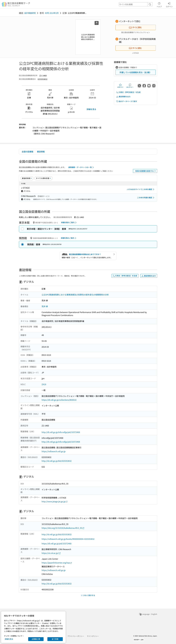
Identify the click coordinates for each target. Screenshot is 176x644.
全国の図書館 (27, 152)
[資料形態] (43, 178)
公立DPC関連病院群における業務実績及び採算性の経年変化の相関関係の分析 (75, 295)
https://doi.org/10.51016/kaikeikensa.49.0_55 (63, 528)
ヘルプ (159, 4)
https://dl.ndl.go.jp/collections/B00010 (59, 400)
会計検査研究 (30, 13)
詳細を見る (91, 109)
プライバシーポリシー (76, 636)
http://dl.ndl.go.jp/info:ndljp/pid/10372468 (61, 432)
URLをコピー (130, 86)
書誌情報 (41, 152)
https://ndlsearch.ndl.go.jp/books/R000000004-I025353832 (68, 539)
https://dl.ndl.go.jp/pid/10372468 (57, 543)
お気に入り (120, 86)
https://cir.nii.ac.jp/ (51, 553)
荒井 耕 (45, 306)
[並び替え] (27, 178)
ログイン (169, 4)
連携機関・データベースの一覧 (81, 167)
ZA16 (44, 384)
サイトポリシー (93, 636)
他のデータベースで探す (127, 101)
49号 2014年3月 (52, 13)
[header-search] (136, 4)
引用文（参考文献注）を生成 (128, 92)
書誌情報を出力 (123, 97)
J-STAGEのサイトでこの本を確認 (141, 189)
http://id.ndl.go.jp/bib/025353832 (57, 461)
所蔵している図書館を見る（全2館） (136, 72)
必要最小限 (36, 639)
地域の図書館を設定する (146, 171)
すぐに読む (135, 27)
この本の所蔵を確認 (146, 198)
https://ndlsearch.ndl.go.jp (54, 451)
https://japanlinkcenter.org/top (57, 563)
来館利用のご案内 (69, 223)
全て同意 (55, 639)
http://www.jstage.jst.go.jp (55, 501)
